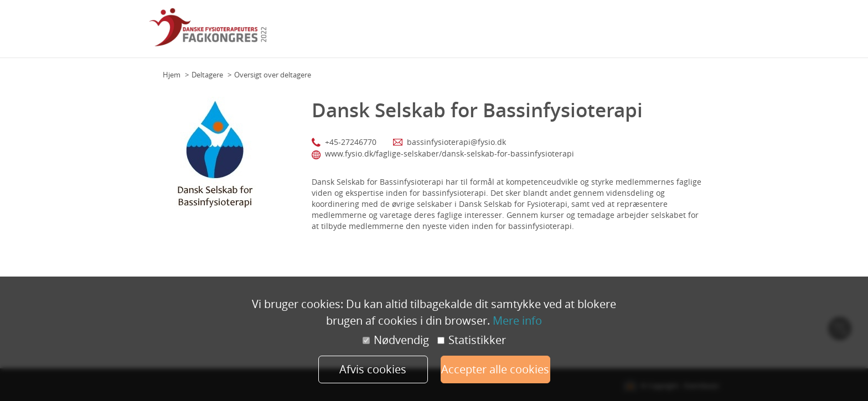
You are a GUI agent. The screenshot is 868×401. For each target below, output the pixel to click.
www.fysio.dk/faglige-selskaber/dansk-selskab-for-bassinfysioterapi (449, 153)
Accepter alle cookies (495, 369)
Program (510, 33)
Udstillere (660, 33)
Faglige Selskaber (608, 33)
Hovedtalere (552, 33)
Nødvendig (396, 340)
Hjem (172, 75)
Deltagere (207, 75)
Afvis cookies (373, 369)
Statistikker (472, 340)
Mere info (517, 321)
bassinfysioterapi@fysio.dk (456, 142)
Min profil (699, 33)
